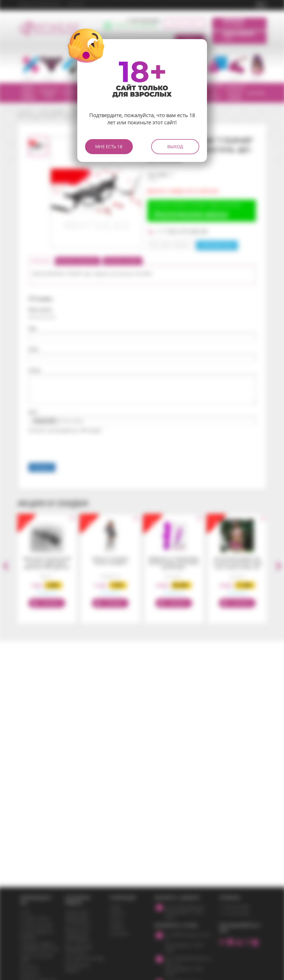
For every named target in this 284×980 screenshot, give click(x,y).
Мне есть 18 (109, 146)
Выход (175, 146)
